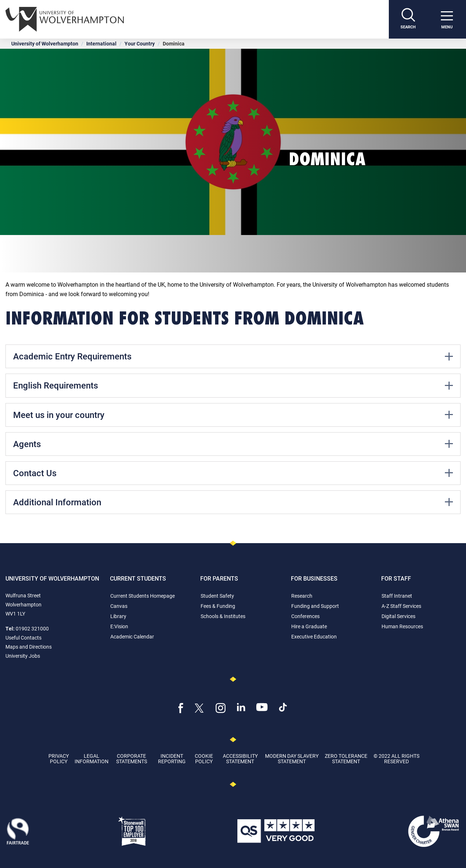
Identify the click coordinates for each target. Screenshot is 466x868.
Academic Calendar (132, 636)
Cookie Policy (204, 758)
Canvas (119, 606)
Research (302, 596)
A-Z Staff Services (401, 606)
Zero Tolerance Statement (346, 758)
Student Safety (217, 596)
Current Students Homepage (143, 596)
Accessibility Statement (240, 758)
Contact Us (233, 473)
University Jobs (23, 656)
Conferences (305, 616)
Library (118, 616)
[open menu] (447, 19)
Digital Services (398, 616)
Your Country (140, 43)
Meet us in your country (233, 415)
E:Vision (119, 626)
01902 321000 (32, 628)
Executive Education (314, 636)
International (101, 43)
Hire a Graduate (309, 626)
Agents (233, 444)
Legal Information (92, 758)
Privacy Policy (59, 758)
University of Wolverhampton (45, 43)
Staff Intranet (397, 596)
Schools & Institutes (223, 616)
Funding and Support (315, 606)
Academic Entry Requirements (233, 356)
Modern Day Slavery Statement (292, 758)
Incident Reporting (172, 758)
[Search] (408, 19)
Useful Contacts (23, 638)
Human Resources (402, 626)
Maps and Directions (29, 647)
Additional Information (233, 502)
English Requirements (233, 385)
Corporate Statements (132, 758)
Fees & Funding (218, 606)
